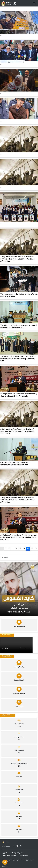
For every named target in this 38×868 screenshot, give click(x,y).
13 (24, 549)
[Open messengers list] (5, 862)
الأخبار (5, 853)
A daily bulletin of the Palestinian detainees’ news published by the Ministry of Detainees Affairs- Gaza (17, 259)
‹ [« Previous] (2, 549)
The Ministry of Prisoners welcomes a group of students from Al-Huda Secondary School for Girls (18, 359)
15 (32, 549)
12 (20, 549)
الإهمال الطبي (24, 856)
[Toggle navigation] (34, 3)
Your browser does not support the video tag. (16, 645)
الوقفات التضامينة (10, 856)
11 (16, 549)
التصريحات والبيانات (17, 853)
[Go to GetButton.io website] (5, 866)
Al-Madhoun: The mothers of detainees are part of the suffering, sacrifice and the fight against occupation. (19, 538)
